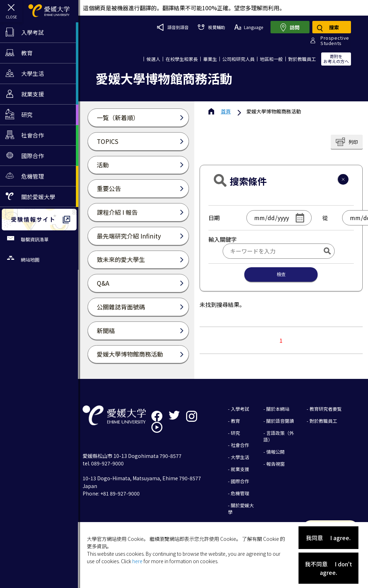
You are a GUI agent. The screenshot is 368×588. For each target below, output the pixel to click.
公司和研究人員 (238, 59)
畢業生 (210, 59)
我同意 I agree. (329, 538)
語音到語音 (172, 27)
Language (248, 27)
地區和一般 (271, 59)
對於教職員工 (302, 59)
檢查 (281, 274)
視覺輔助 (211, 27)
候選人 (153, 59)
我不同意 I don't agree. (328, 568)
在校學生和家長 (182, 59)
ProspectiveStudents (335, 40)
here (138, 561)
